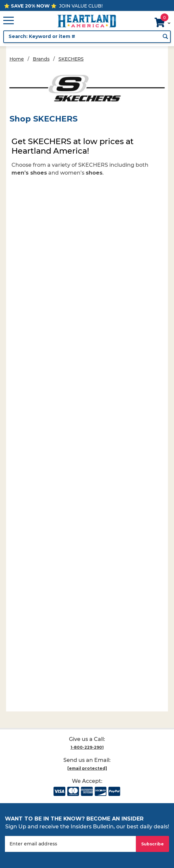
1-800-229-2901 (87, 747)
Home (17, 59)
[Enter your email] (70, 844)
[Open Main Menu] (9, 21)
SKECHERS (71, 59)
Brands (41, 59)
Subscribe (152, 844)
